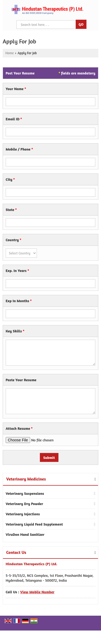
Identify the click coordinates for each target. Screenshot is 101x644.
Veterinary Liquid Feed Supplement (34, 524)
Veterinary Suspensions (25, 493)
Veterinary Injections (23, 514)
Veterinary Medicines (26, 479)
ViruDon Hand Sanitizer (25, 534)
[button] (37, 592)
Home (10, 53)
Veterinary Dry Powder (24, 504)
